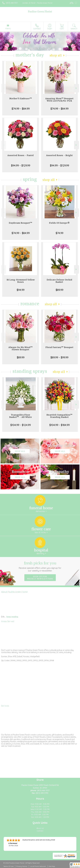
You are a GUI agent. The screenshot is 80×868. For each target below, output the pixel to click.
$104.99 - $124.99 (21, 425)
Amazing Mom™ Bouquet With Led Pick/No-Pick (59, 100)
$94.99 (21, 290)
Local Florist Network (38, 866)
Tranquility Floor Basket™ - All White (21, 416)
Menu (8, 28)
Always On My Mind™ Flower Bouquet (21, 348)
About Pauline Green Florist (14, 592)
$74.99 (59, 233)
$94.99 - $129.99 (21, 165)
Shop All (56, 55)
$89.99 (59, 290)
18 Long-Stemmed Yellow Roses (21, 281)
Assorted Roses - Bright (59, 155)
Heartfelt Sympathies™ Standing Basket (59, 416)
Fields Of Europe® (59, 223)
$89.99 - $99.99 (59, 357)
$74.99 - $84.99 (21, 109)
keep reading (12, 617)
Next (76, 88)
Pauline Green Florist (40, 12)
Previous (4, 88)
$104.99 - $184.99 (59, 425)
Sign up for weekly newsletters (40, 578)
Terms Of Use (8, 866)
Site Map (52, 866)
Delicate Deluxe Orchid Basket (59, 281)
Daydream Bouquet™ (21, 223)
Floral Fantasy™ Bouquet (59, 347)
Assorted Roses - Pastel (21, 155)
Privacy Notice (22, 866)
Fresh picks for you (40, 566)
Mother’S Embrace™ (21, 99)
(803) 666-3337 (12, 3)
